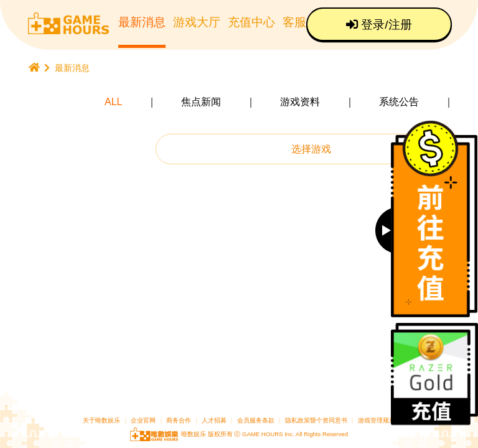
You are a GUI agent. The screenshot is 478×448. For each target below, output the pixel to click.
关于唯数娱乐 (101, 420)
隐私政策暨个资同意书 (316, 420)
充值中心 (251, 22)
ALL (113, 102)
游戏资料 (300, 102)
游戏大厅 (197, 22)
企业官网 (143, 420)
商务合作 (179, 420)
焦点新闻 (201, 102)
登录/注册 (379, 25)
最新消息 (142, 22)
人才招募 (215, 420)
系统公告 (399, 102)
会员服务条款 (256, 420)
